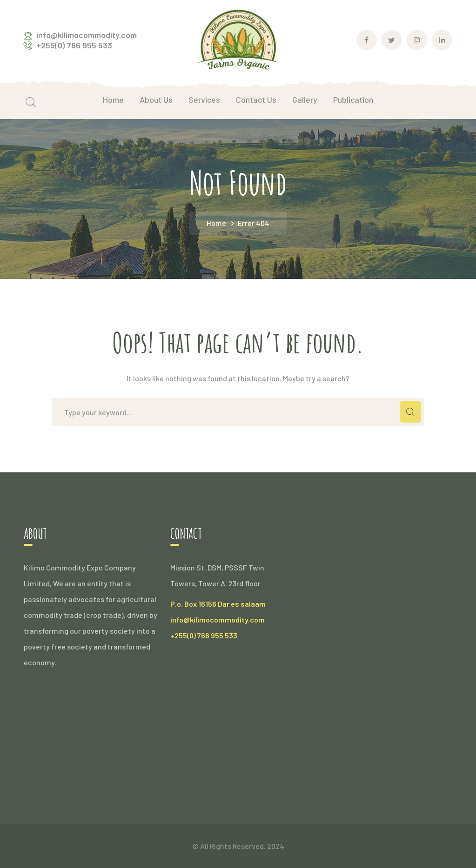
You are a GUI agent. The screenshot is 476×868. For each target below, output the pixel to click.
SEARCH (410, 412)
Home (216, 223)
